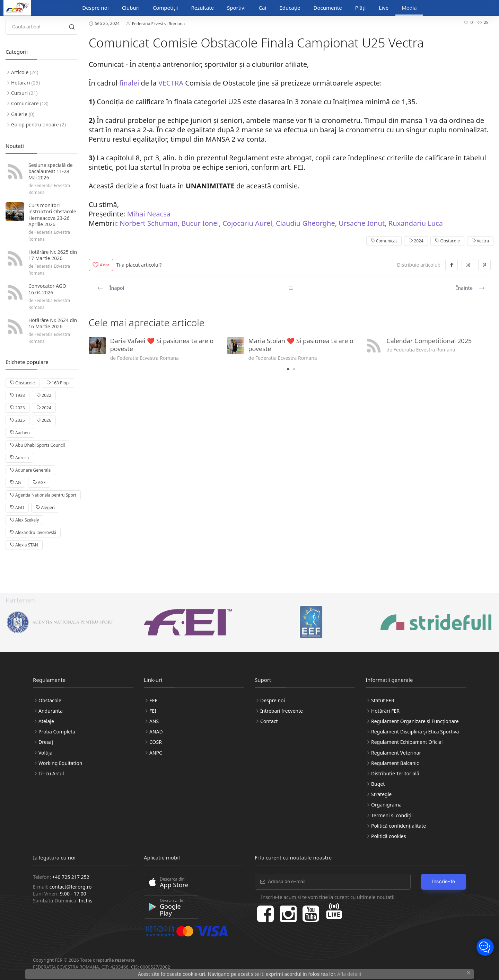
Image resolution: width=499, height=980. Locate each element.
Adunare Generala (30, 470)
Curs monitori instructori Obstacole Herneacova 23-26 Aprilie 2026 (52, 215)
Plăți (361, 8)
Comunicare (25, 103)
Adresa (19, 458)
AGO (17, 507)
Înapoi (111, 288)
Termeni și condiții (392, 815)
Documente (328, 8)
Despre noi (95, 8)
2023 (17, 408)
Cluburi (131, 8)
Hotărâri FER (385, 711)
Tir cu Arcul (51, 773)
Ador (101, 265)
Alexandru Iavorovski (33, 532)
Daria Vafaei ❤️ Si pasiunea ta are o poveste (162, 345)
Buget (378, 784)
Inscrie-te (444, 881)
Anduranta (51, 711)
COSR (156, 742)
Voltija (45, 753)
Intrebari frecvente (282, 711)
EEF (153, 700)
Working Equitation (60, 763)
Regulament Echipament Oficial (407, 742)
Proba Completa (57, 732)
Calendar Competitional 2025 (429, 341)
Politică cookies (388, 836)
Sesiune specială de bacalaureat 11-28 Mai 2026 (51, 171)
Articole (20, 72)
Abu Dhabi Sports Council (37, 445)
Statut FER (383, 700)
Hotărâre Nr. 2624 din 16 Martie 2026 (53, 323)
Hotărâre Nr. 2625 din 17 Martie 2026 (53, 255)
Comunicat (384, 241)
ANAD (156, 732)
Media (409, 8)
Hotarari (21, 83)
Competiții (165, 8)
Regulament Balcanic (395, 763)
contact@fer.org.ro (71, 887)
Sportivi (236, 8)
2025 (17, 420)
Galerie (19, 114)
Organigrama (386, 805)
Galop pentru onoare (35, 124)
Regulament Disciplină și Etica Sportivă (415, 732)
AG (15, 483)
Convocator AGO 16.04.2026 (47, 289)
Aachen (20, 433)
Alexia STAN (24, 545)
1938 (17, 395)
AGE (39, 483)
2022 (44, 395)
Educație (290, 8)
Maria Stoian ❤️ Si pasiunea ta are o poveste (301, 345)
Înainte (471, 288)
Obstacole (447, 241)
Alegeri (45, 507)
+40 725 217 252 (71, 877)
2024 (416, 241)
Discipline (51, 8)
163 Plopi (58, 383)
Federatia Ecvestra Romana (159, 24)
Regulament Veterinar (396, 753)
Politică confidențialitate (399, 826)
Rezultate (202, 8)
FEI (153, 711)
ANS (154, 721)
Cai (263, 8)
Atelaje (46, 721)
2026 (44, 420)
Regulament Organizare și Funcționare (415, 721)
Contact (269, 721)
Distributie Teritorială (395, 773)
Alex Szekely (24, 520)
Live (384, 8)
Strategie (381, 794)
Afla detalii (349, 974)
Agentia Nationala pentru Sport (43, 495)
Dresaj (46, 742)
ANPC (156, 753)
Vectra (480, 241)
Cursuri (19, 93)
